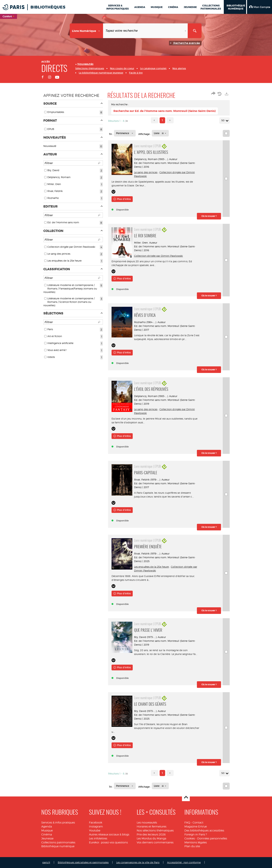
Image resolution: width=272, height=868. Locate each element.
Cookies (190, 838)
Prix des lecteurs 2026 (151, 834)
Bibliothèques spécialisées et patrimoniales (83, 862)
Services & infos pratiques (58, 823)
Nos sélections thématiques (155, 830)
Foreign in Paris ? (196, 834)
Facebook (96, 823)
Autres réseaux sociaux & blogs (109, 834)
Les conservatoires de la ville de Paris (138, 862)
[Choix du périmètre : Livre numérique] (86, 31)
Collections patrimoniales (58, 842)
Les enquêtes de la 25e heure (152, 567)
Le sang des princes (146, 172)
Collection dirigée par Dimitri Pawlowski (159, 256)
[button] (260, 7)
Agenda (47, 827)
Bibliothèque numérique (58, 846)
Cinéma (47, 834)
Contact (198, 823)
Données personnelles (212, 838)
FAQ (187, 823)
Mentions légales (196, 842)
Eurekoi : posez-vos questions (108, 842)
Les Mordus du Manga (151, 838)
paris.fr (46, 862)
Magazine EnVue (196, 827)
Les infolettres (98, 838)
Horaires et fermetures (152, 827)
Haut (186, 797)
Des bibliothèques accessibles (204, 830)
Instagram (96, 827)
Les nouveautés (147, 823)
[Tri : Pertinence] (125, 133)
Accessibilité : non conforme (184, 862)
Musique (47, 830)
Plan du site (192, 846)
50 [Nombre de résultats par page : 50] (223, 120)
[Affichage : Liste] (160, 133)
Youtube (95, 830)
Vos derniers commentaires (155, 842)
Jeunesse (47, 838)
